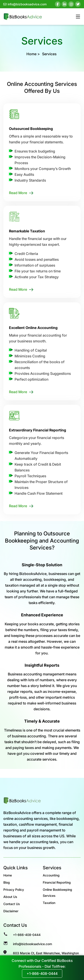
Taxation (49, 903)
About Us (10, 897)
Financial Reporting (57, 882)
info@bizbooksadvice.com (25, 4)
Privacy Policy (14, 890)
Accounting (51, 875)
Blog (7, 882)
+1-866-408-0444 (27, 935)
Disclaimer (11, 911)
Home (31, 54)
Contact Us (12, 904)
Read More (18, 193)
